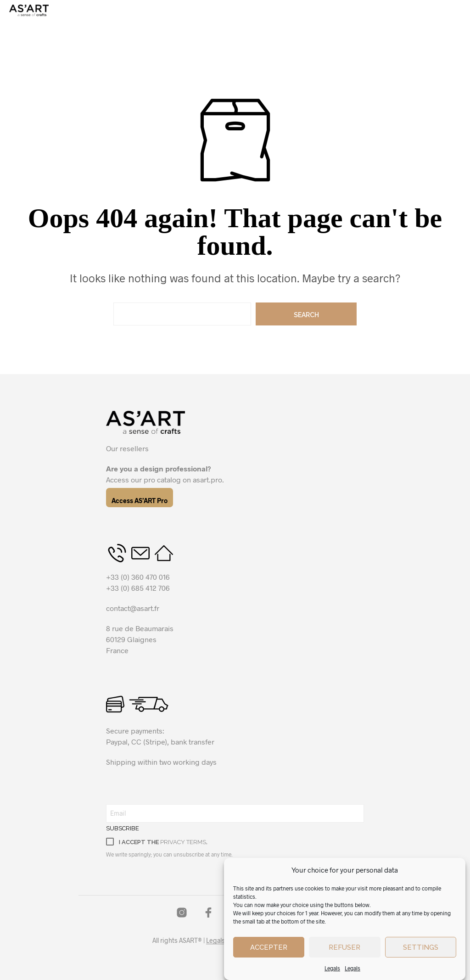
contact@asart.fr (133, 608)
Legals (332, 968)
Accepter (269, 947)
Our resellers (127, 448)
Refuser (344, 947)
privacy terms (183, 842)
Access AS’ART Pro (140, 501)
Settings (421, 947)
